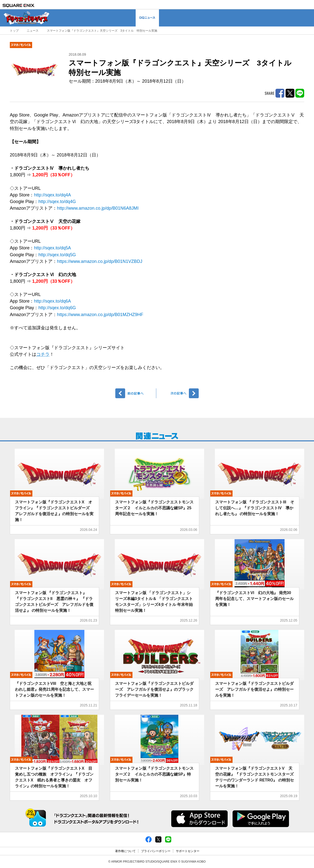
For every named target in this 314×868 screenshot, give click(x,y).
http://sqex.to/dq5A (52, 248)
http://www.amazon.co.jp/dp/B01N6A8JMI (98, 208)
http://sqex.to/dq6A (52, 301)
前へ (136, 393)
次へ (178, 393)
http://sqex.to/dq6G (57, 308)
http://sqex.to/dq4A (52, 195)
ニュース (33, 31)
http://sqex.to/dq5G (57, 255)
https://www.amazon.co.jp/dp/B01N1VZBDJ (100, 261)
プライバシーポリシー (156, 851)
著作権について (125, 851)
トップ (14, 31)
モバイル (21, 45)
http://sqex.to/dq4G (57, 202)
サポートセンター (188, 851)
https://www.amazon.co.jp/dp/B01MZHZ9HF (100, 315)
